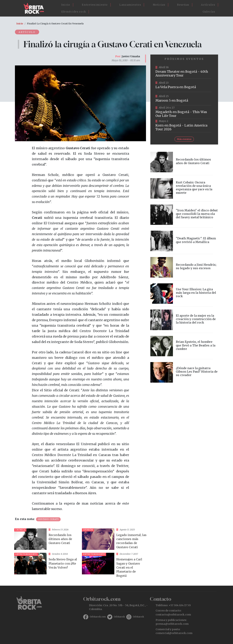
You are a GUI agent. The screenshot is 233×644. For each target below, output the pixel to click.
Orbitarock (119, 617)
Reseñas (183, 5)
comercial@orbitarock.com (174, 633)
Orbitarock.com (98, 617)
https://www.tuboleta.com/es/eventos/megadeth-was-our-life (184, 112)
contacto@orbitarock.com (173, 615)
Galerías (209, 12)
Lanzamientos (130, 5)
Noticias (159, 5)
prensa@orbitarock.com (172, 624)
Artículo (27, 32)
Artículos (208, 5)
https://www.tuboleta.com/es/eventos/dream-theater (184, 72)
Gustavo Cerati (48, 519)
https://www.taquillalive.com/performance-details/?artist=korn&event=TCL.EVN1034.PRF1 (184, 126)
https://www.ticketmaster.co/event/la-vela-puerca (184, 85)
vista (47, 539)
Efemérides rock (74, 12)
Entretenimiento (95, 5)
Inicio (66, 5)
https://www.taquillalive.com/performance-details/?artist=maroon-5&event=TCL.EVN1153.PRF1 (184, 99)
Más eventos (184, 139)
